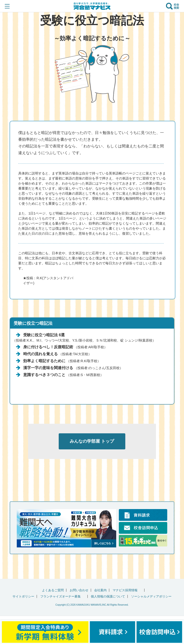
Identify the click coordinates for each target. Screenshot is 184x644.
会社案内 (100, 590)
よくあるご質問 (53, 590)
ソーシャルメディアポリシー (151, 596)
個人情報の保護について (108, 596)
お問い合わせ (79, 590)
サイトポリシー (23, 596)
